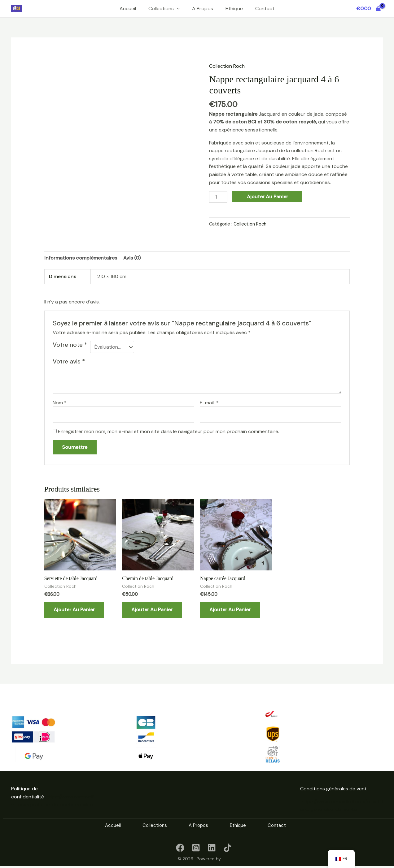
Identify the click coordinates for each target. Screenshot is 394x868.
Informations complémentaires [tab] (81, 258)
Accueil (128, 9)
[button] (177, 9)
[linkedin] (212, 847)
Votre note (70, 345)
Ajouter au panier (267, 197)
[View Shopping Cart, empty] (368, 9)
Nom (60, 401)
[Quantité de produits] (218, 197)
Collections (164, 9)
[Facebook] (180, 847)
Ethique (234, 9)
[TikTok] (228, 847)
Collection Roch (227, 66)
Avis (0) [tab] (132, 258)
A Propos (203, 9)
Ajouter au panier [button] (74, 608)
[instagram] (196, 847)
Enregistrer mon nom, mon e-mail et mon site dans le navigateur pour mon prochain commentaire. (169, 430)
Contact (265, 9)
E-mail (209, 401)
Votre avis (69, 360)
